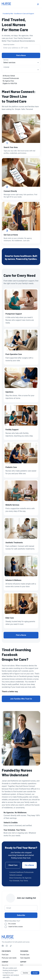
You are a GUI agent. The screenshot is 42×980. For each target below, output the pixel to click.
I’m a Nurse (29, 865)
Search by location (9, 45)
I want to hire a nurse (15, 927)
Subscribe (21, 915)
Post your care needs (9, 958)
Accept (35, 973)
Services (6, 60)
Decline (25, 973)
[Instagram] (7, 946)
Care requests (25, 958)
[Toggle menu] (38, 4)
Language (6, 67)
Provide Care (25, 955)
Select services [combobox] (9, 63)
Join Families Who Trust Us (21, 699)
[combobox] (21, 48)
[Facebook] (3, 946)
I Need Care (13, 865)
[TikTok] (11, 946)
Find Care (5, 955)
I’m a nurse (12, 924)
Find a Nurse (21, 55)
